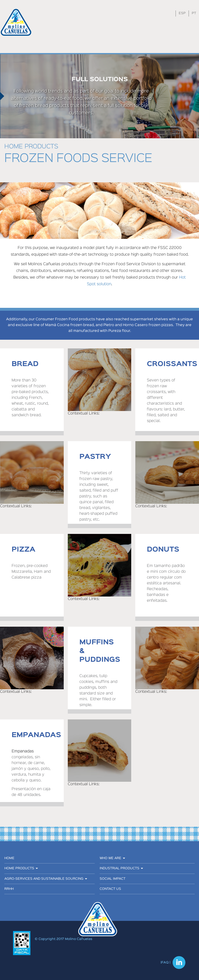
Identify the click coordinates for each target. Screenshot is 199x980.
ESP (182, 13)
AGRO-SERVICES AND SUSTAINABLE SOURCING (46, 879)
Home (9, 858)
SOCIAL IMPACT (113, 879)
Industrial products (121, 868)
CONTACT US (110, 889)
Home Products (21, 868)
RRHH (9, 889)
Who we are (112, 858)
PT (194, 13)
